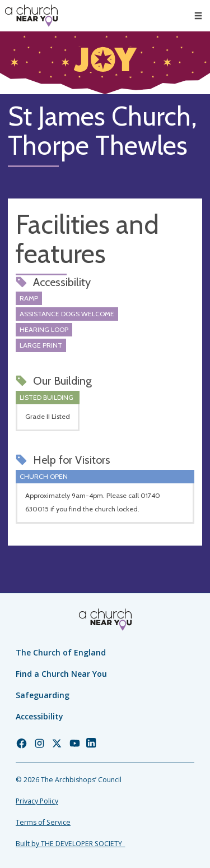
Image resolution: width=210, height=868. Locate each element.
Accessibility (39, 716)
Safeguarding (43, 695)
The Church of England (61, 652)
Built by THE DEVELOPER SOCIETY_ (70, 844)
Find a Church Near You (61, 674)
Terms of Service (43, 822)
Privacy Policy (37, 801)
